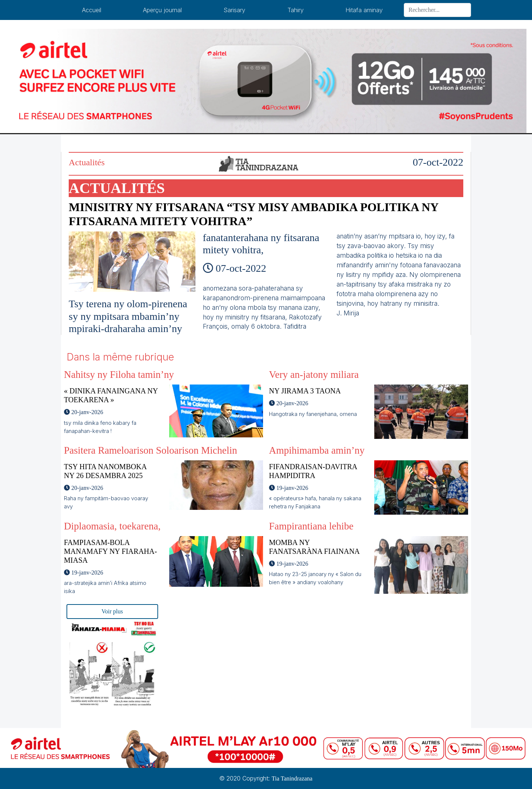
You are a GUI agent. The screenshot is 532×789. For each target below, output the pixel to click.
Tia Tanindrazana (292, 778)
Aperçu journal (162, 10)
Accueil (92, 10)
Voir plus (112, 611)
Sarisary (234, 10)
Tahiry (296, 10)
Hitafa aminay (364, 10)
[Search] (437, 10)
